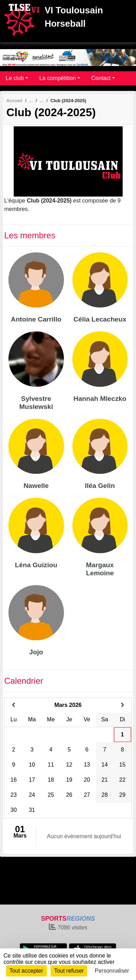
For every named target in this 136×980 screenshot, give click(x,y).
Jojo (36, 652)
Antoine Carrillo (36, 319)
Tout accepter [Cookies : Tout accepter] (26, 971)
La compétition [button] (58, 78)
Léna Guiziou (36, 565)
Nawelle (36, 486)
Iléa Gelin (100, 486)
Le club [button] (15, 78)
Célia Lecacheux (100, 319)
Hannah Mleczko (100, 399)
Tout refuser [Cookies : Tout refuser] (69, 971)
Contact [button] (101, 78)
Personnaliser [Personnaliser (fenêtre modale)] (112, 971)
